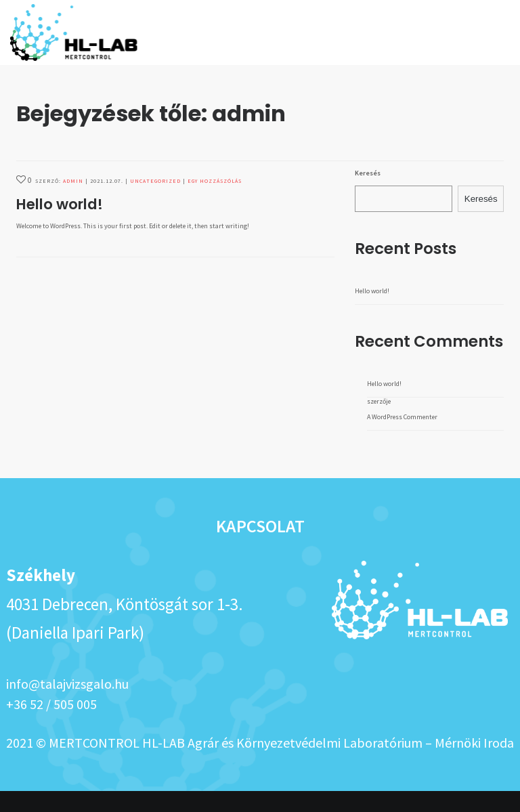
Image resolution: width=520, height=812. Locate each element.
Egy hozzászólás (215, 202)
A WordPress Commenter (402, 438)
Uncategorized (155, 202)
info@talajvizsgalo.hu (67, 705)
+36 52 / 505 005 (51, 725)
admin (73, 202)
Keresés (368, 194)
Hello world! (60, 225)
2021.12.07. (107, 202)
